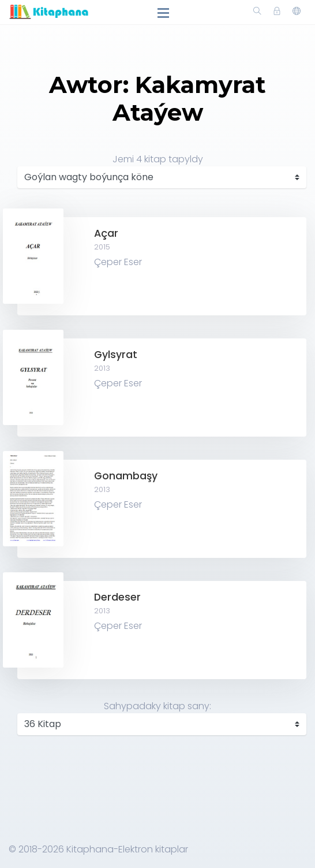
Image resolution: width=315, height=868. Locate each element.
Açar (106, 233)
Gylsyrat (116, 355)
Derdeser (117, 597)
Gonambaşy (126, 476)
